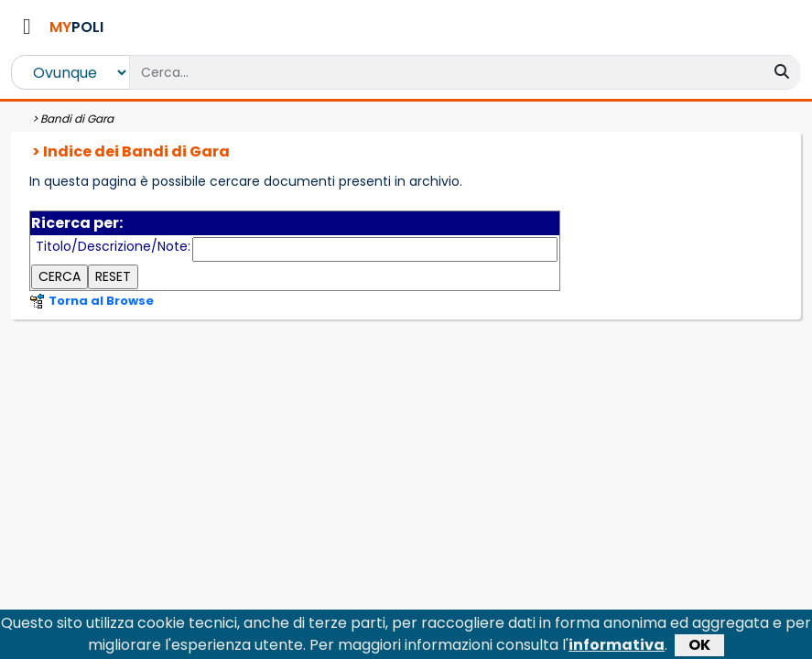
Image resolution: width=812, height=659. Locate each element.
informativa (617, 646)
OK (699, 646)
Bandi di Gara (77, 119)
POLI (76, 27)
